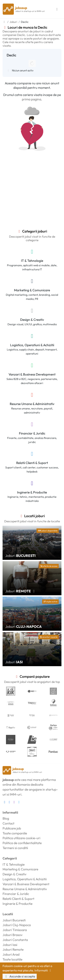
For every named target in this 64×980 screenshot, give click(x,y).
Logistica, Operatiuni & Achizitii (32, 345)
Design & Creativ (32, 320)
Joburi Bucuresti (14, 920)
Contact (8, 823)
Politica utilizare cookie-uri (21, 838)
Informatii (43, 970)
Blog (6, 818)
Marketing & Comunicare (32, 290)
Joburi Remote (13, 949)
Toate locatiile (12, 959)
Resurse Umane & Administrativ (32, 404)
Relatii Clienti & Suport (32, 463)
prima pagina (31, 99)
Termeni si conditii (15, 848)
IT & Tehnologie (32, 261)
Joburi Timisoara (15, 930)
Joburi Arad (11, 954)
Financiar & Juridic (32, 433)
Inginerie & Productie (32, 492)
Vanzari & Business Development (32, 374)
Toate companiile (15, 833)
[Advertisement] (32, 195)
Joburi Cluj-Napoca (17, 925)
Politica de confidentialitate (22, 843)
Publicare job (12, 828)
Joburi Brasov (13, 935)
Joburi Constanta (15, 940)
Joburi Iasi (10, 945)
